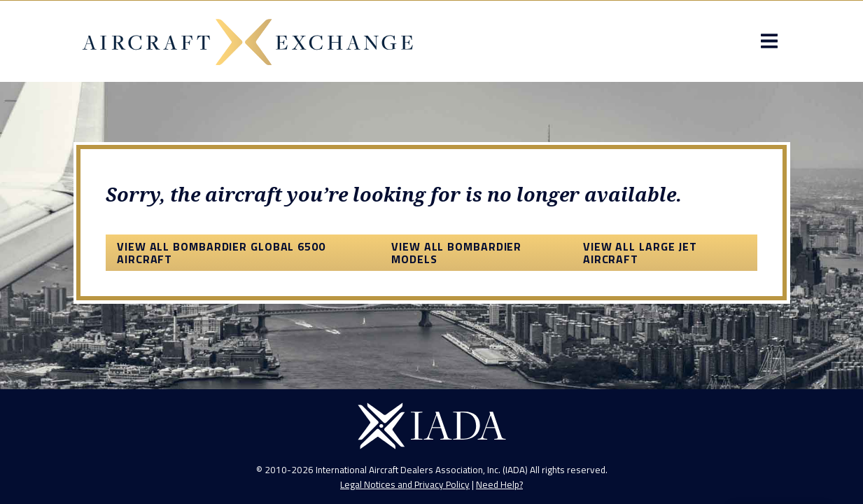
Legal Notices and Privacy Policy (405, 484)
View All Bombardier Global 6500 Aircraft (221, 253)
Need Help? (499, 484)
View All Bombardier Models (456, 253)
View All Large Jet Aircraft (640, 253)
